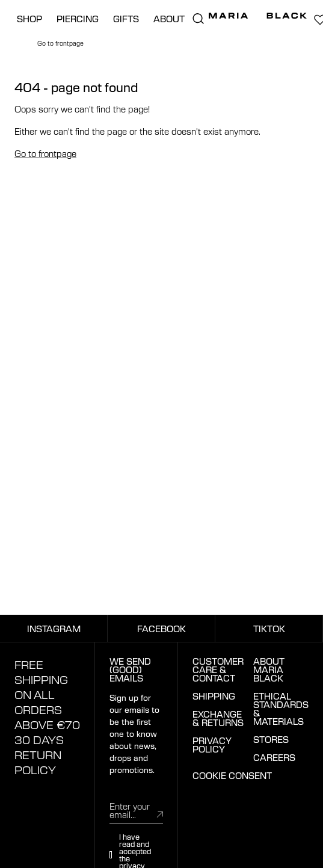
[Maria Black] (258, 16)
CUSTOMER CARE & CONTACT (218, 669)
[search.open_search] (198, 19)
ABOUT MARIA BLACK (269, 669)
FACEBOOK (161, 629)
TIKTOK (269, 629)
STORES (271, 739)
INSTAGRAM (54, 629)
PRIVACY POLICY (212, 745)
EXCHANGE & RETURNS (218, 718)
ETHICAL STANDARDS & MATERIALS (281, 709)
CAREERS (274, 757)
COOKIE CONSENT (232, 775)
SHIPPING (214, 696)
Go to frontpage (45, 153)
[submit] (160, 814)
